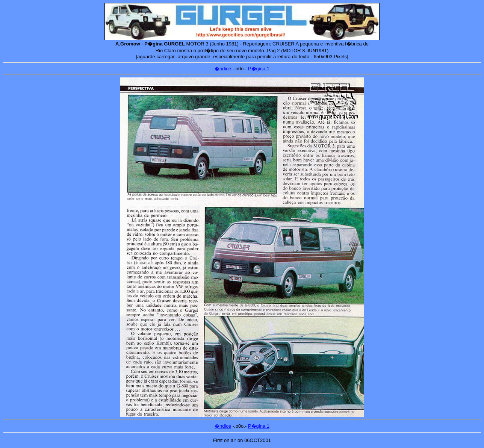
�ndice (223, 69)
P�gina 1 (259, 69)
